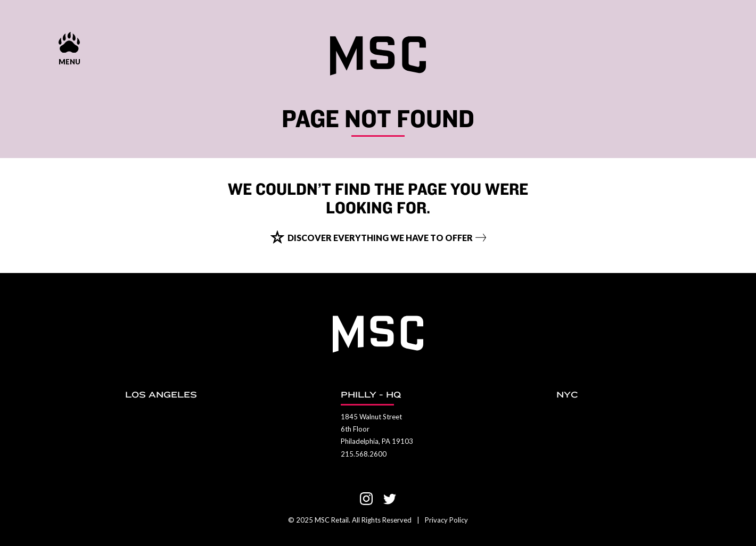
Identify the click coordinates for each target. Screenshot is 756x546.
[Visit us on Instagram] (366, 499)
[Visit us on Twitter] (390, 499)
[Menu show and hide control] (69, 49)
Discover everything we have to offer (380, 238)
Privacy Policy (446, 520)
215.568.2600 (364, 454)
